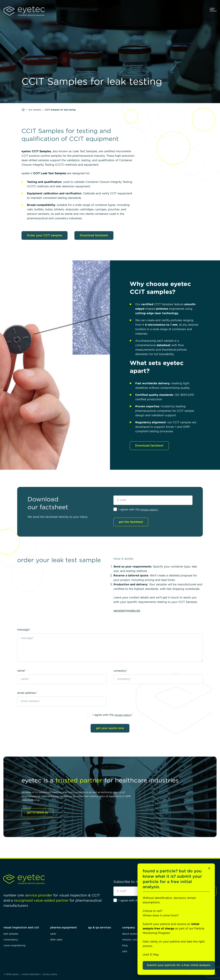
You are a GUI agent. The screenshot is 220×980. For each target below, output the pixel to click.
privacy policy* (149, 510)
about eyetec (130, 934)
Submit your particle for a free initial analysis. (179, 965)
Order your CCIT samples (45, 235)
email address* (27, 693)
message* (24, 630)
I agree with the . (139, 510)
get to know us (37, 813)
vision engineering (14, 946)
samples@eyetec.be (127, 611)
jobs (125, 951)
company (129, 928)
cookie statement (31, 974)
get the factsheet (131, 522)
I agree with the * (113, 715)
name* (21, 671)
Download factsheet (94, 235)
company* (120, 671)
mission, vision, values (135, 940)
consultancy (11, 940)
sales (53, 934)
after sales (56, 940)
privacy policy (123, 715)
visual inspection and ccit (21, 928)
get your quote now (110, 728)
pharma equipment (64, 928)
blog (125, 946)
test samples (35, 110)
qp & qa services (100, 928)
